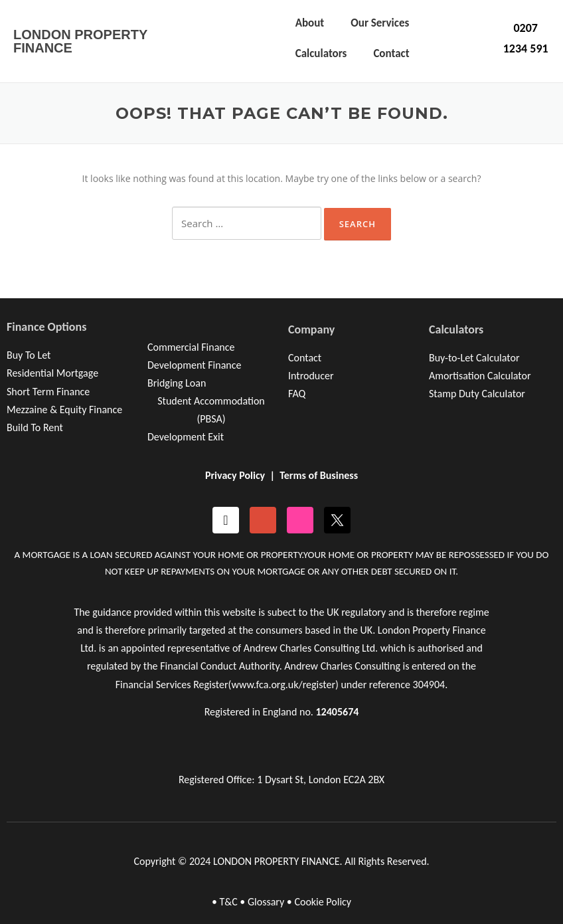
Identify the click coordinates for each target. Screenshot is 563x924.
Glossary (266, 902)
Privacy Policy (235, 475)
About (310, 23)
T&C (228, 902)
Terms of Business (319, 475)
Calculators (321, 53)
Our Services (380, 23)
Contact (391, 53)
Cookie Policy (323, 902)
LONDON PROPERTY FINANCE (80, 41)
